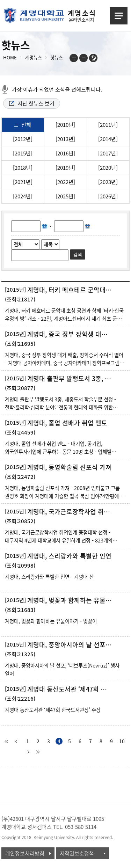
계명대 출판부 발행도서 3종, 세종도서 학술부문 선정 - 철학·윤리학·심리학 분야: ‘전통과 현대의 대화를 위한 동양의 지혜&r (60, 407)
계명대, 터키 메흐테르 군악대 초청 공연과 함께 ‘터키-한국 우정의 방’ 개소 (70, 290)
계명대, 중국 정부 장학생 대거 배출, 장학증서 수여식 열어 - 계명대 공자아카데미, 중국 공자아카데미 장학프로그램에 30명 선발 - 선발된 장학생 (64, 363)
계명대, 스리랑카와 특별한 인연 (69, 556)
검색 (78, 254)
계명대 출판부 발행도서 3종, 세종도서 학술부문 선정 (70, 379)
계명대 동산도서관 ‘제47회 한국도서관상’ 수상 (70, 689)
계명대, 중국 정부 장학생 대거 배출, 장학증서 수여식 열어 (70, 334)
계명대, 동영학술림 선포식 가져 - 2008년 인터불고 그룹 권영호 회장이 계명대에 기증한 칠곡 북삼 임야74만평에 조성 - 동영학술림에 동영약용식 (62, 496)
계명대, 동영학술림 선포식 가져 (69, 467)
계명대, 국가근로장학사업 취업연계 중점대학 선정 (70, 512)
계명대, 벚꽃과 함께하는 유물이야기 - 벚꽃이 (51, 621)
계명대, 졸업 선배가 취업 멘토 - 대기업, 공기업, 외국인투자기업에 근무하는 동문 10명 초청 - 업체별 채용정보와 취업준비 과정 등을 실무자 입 (58, 452)
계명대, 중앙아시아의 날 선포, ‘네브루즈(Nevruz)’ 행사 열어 (70, 645)
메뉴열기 (119, 16)
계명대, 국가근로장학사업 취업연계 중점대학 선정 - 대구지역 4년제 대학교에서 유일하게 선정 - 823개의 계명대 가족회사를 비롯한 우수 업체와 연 (59, 540)
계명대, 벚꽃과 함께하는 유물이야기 (70, 600)
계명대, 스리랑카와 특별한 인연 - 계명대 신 (49, 577)
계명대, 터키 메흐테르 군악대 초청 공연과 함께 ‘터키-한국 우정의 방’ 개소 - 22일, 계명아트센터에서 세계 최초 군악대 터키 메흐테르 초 (65, 319)
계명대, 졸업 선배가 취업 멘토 (67, 423)
